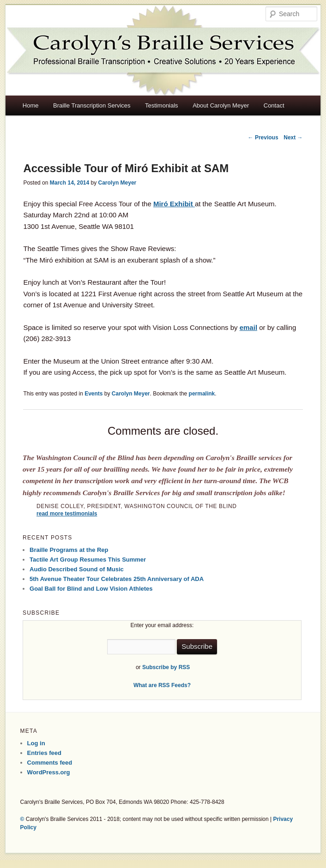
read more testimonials (67, 514)
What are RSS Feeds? (162, 685)
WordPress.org (49, 772)
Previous (263, 138)
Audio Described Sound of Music (77, 569)
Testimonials (162, 105)
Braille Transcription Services (92, 105)
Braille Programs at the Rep (69, 550)
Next (293, 138)
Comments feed (50, 763)
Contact (274, 105)
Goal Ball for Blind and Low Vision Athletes (91, 589)
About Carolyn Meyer (221, 105)
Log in (36, 743)
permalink (202, 394)
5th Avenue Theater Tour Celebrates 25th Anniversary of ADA (117, 579)
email (248, 327)
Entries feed (44, 753)
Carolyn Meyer (118, 183)
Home (31, 105)
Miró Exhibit (174, 204)
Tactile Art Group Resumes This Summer (88, 560)
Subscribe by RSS (166, 667)
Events (94, 394)
